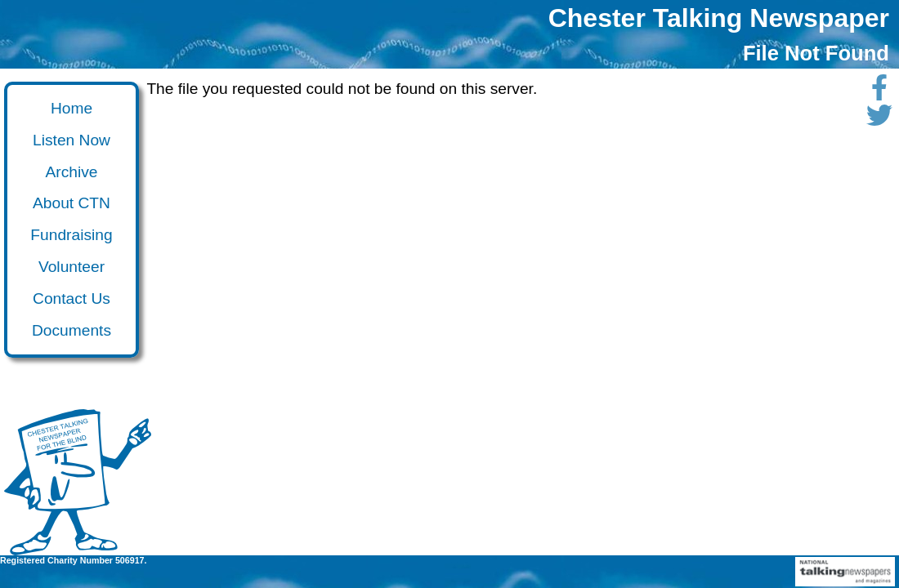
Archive (72, 172)
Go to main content (11, 97)
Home (72, 108)
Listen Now (72, 140)
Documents (72, 330)
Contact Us (72, 298)
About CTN (72, 203)
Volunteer (72, 267)
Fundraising (71, 235)
